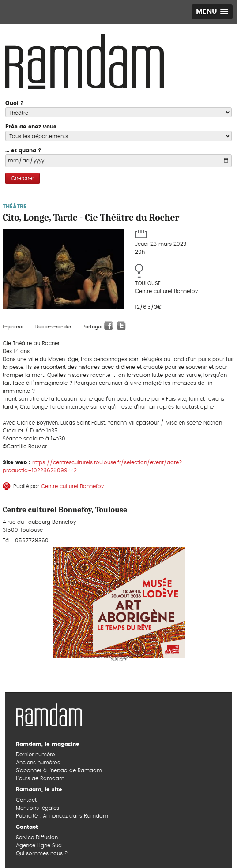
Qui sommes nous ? (42, 853)
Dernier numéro (36, 755)
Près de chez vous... (33, 127)
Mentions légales (38, 808)
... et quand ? (23, 150)
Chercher (23, 178)
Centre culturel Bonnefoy (72, 486)
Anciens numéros (38, 763)
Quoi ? (15, 103)
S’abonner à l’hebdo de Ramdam (59, 770)
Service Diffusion (37, 838)
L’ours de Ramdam (40, 778)
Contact (26, 800)
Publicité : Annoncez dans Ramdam (62, 816)
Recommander (53, 327)
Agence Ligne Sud (39, 845)
